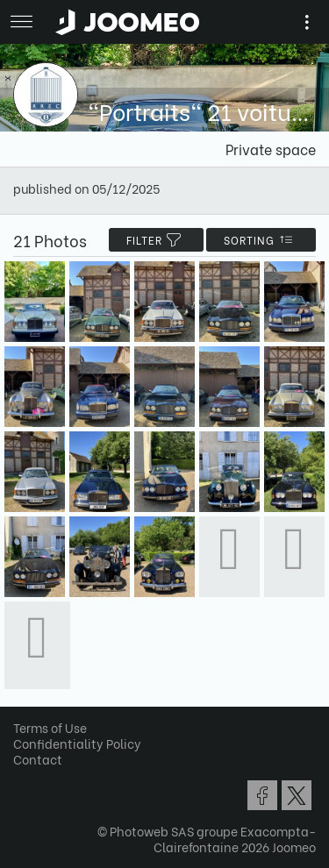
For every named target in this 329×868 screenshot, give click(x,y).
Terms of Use (50, 727)
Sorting (261, 240)
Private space (271, 149)
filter (156, 240)
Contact (38, 759)
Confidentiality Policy (77, 743)
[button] (46, 778)
